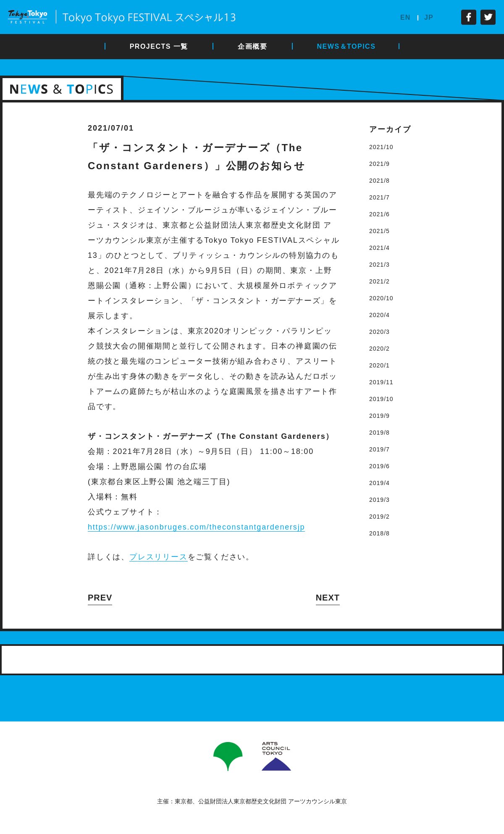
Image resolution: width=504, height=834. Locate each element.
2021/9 (379, 164)
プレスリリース (159, 557)
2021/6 (379, 214)
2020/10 (381, 298)
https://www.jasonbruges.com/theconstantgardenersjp (196, 527)
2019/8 (379, 433)
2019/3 (379, 500)
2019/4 (379, 483)
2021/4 (379, 248)
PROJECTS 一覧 (159, 46)
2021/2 (379, 281)
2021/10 (381, 147)
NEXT (328, 598)
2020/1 (379, 365)
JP (429, 17)
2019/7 (379, 449)
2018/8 (379, 533)
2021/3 (379, 265)
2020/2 (379, 349)
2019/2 (379, 517)
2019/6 (379, 466)
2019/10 (381, 399)
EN (405, 17)
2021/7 (379, 197)
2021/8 (379, 181)
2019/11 (381, 382)
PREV (100, 598)
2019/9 (379, 416)
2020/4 (379, 315)
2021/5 (379, 231)
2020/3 (379, 332)
